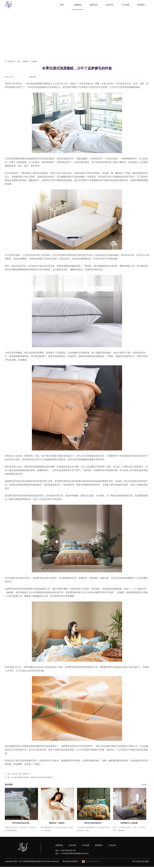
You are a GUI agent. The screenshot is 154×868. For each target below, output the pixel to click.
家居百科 (94, 5)
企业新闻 (34, 61)
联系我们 (141, 5)
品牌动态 (78, 5)
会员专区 (109, 5)
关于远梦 (125, 5)
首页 (62, 5)
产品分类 (112, 845)
